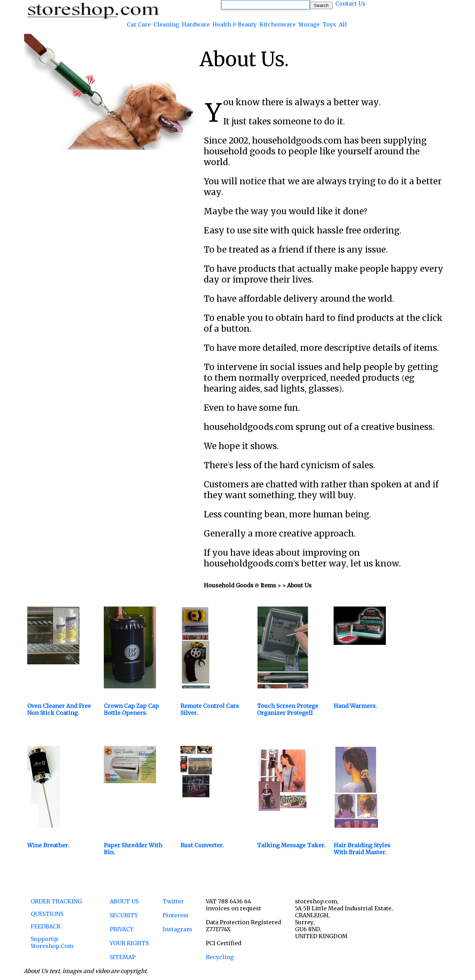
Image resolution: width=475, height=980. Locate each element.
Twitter (173, 901)
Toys (329, 24)
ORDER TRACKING (56, 901)
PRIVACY (122, 929)
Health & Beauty (235, 24)
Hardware (196, 24)
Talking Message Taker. (291, 845)
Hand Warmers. (355, 706)
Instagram (177, 929)
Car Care (139, 24)
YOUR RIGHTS (129, 943)
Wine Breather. (48, 845)
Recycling (220, 957)
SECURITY (124, 915)
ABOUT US (124, 901)
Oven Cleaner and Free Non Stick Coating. (59, 709)
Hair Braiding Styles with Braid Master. (362, 849)
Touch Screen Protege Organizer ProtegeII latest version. (288, 713)
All (343, 24)
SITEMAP (123, 957)
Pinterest (176, 915)
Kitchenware (278, 24)
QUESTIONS (47, 914)
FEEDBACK (46, 926)
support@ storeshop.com (52, 942)
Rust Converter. (202, 845)
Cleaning (166, 24)
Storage (309, 24)
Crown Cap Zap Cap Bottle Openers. (131, 709)
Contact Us (351, 3)
